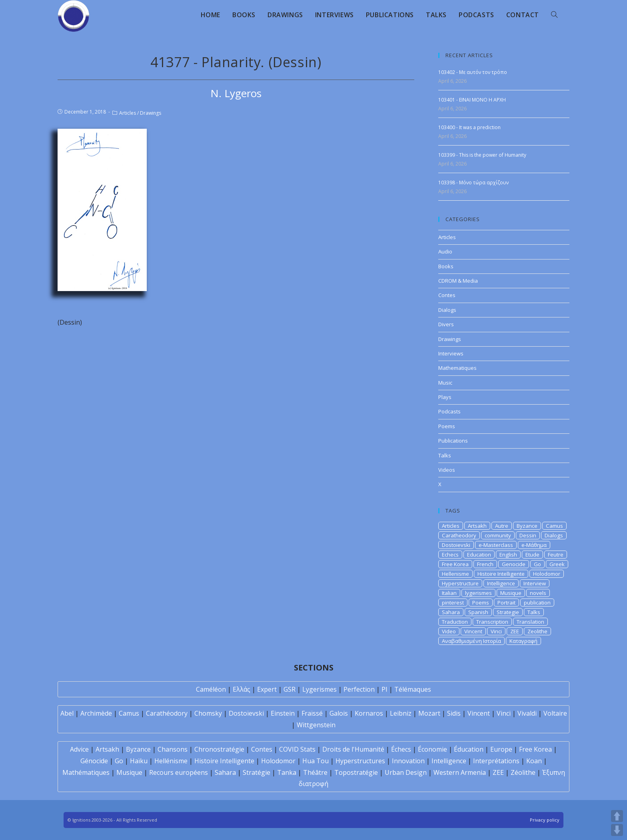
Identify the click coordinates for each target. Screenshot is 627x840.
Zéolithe (523, 772)
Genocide (514, 564)
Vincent (473, 631)
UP (617, 816)
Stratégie (257, 772)
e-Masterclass (496, 545)
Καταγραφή (523, 641)
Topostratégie (356, 772)
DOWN (617, 830)
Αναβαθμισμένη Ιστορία (471, 641)
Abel (67, 713)
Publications (453, 441)
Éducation (469, 749)
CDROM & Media (458, 281)
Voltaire (555, 713)
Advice (79, 749)
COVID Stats (297, 749)
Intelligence (501, 583)
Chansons (173, 749)
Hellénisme (171, 761)
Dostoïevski (246, 713)
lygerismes (478, 593)
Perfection (359, 689)
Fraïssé (312, 713)
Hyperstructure (460, 583)
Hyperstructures (360, 761)
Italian (449, 593)
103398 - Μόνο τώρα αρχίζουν (473, 183)
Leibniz (401, 713)
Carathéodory (167, 713)
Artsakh (477, 526)
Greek (557, 564)
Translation (530, 622)
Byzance (527, 526)
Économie (432, 749)
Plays (445, 397)
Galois (339, 713)
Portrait (506, 603)
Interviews (451, 353)
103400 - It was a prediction (469, 127)
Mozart (429, 713)
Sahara (451, 612)
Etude (532, 555)
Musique (511, 593)
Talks (445, 455)
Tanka (287, 772)
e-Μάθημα (534, 545)
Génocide (94, 761)
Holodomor (547, 574)
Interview (535, 583)
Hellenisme (455, 574)
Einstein (283, 713)
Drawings (151, 113)
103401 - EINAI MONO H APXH (472, 100)
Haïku (139, 761)
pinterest (453, 603)
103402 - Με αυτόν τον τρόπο (473, 72)
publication (537, 603)
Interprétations (496, 761)
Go (537, 564)
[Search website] (554, 15)
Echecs (450, 555)
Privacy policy (545, 820)
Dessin (528, 535)
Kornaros (369, 713)
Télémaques (413, 689)
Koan (534, 761)
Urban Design (406, 772)
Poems (447, 426)
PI (384, 689)
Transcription (492, 622)
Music (445, 383)
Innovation (408, 761)
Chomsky (208, 713)
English (508, 555)
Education (479, 555)
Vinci (496, 631)
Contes (447, 295)
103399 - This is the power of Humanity (482, 155)
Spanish (478, 612)
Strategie (508, 612)
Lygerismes (319, 689)
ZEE (515, 631)
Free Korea (455, 564)
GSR (290, 689)
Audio (445, 251)
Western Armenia (460, 772)
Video (449, 631)
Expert (267, 689)
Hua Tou (315, 761)
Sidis (454, 713)
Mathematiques (457, 368)
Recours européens (179, 772)
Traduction (455, 622)
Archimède (96, 713)
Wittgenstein (316, 725)
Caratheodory (459, 535)
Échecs (401, 749)
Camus (554, 526)
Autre (502, 526)
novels (538, 593)
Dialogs (447, 310)
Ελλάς (242, 689)
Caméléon (211, 689)
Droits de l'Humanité (353, 749)
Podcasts (449, 411)
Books (446, 266)
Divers (446, 324)
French (485, 564)
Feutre (556, 555)
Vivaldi (527, 713)
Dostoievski (456, 545)
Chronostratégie (219, 749)
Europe (501, 749)
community (498, 535)
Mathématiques (86, 772)
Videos (447, 470)
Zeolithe (537, 631)
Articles (128, 113)
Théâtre (315, 772)
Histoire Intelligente (501, 574)
